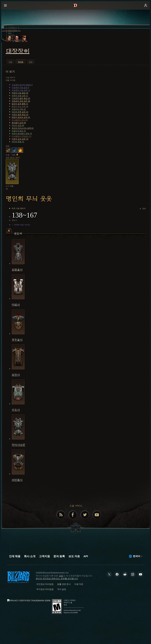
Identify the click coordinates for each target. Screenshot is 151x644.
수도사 (16, 410)
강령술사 (17, 269)
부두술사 (17, 340)
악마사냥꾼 (18, 445)
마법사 (16, 305)
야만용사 (17, 480)
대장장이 (18, 51)
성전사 (16, 375)
